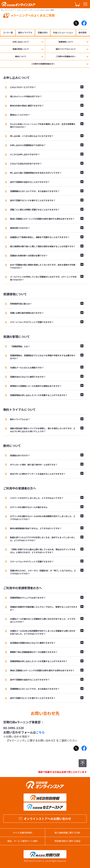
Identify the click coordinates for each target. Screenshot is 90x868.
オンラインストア (8, 10)
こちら (40, 732)
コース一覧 (8, 32)
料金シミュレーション (63, 32)
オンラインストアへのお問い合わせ (45, 819)
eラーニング (22, 10)
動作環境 (83, 32)
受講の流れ (43, 32)
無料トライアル (25, 32)
